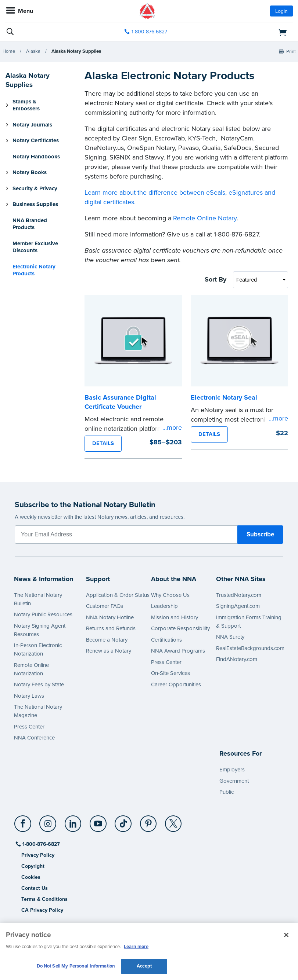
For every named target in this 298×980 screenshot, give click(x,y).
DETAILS (103, 443)
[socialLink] (24, 827)
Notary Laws (29, 696)
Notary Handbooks (36, 157)
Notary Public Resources (43, 614)
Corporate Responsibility (180, 628)
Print (291, 52)
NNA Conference (34, 738)
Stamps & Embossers (26, 105)
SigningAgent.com (238, 606)
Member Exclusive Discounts (35, 247)
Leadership (164, 606)
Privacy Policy (38, 855)
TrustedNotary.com (239, 595)
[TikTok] (124, 821)
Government (234, 781)
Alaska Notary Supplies (76, 51)
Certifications (166, 640)
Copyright (33, 866)
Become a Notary (107, 640)
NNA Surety (230, 637)
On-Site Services (170, 673)
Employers (232, 770)
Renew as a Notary (109, 651)
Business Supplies (35, 204)
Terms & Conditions (44, 899)
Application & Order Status (118, 595)
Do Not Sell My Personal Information (76, 966)
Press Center (29, 727)
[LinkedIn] (73, 821)
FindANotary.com (237, 659)
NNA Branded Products (30, 224)
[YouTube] (98, 821)
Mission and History (175, 617)
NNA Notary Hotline (110, 617)
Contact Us (35, 888)
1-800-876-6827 (41, 844)
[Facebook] (23, 821)
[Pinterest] (149, 821)
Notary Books (30, 172)
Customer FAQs (105, 606)
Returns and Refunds (111, 628)
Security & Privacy (35, 188)
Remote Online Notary (205, 218)
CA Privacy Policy (42, 910)
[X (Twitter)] (174, 821)
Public (227, 792)
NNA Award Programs (178, 651)
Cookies (31, 877)
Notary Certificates (36, 140)
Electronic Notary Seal (224, 397)
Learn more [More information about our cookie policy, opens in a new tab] (136, 947)
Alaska (33, 51)
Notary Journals (32, 125)
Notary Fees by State (39, 684)
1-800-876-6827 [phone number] (149, 32)
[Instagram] (48, 821)
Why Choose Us (170, 595)
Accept (144, 966)
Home (9, 51)
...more (172, 427)
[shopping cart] (247, 32)
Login (281, 11)
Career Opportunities (176, 684)
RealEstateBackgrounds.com (250, 648)
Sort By (216, 279)
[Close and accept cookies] (286, 935)
